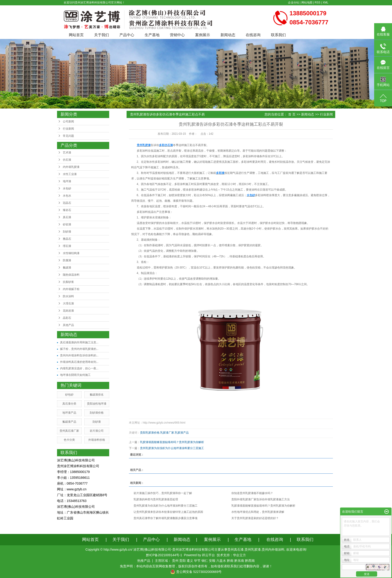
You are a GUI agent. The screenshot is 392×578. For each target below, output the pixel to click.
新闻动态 (228, 35)
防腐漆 (67, 260)
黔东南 (239, 561)
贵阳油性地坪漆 (97, 404)
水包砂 (67, 188)
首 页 (292, 114)
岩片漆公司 (97, 431)
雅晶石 (67, 239)
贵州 (175, 561)
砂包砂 (69, 395)
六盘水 (221, 561)
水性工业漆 (70, 174)
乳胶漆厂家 (167, 433)
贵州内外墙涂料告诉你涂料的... (79, 355)
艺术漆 (67, 153)
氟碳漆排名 (97, 395)
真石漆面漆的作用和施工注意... (79, 342)
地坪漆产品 (69, 413)
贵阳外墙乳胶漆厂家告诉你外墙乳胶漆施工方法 (261, 499)
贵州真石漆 (236, 549)
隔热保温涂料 (71, 275)
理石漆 (67, 246)
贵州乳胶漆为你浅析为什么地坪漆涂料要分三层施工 (172, 448)
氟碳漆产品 (69, 422)
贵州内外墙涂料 (273, 549)
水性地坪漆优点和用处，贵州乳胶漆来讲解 (258, 512)
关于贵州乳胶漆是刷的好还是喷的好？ (255, 518)
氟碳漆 (67, 268)
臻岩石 (67, 210)
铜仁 (205, 561)
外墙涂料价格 (97, 440)
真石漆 (67, 217)
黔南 (230, 561)
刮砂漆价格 (97, 413)
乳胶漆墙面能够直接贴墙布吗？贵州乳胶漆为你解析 (172, 442)
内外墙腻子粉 (71, 289)
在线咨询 (253, 35)
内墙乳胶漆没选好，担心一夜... (79, 368)
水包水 (67, 196)
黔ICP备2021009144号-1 (164, 555)
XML (326, 3)
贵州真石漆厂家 (69, 431)
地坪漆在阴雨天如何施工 (75, 375)
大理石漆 (68, 303)
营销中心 (177, 35)
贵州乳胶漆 (253, 549)
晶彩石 (67, 318)
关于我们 (102, 35)
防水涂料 (68, 296)
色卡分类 (69, 440)
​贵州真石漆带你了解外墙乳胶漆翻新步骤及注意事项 (166, 518)
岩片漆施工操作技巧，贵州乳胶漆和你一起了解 (163, 493)
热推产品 (144, 561)
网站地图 (307, 3)
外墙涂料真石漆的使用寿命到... (79, 362)
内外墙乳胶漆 (71, 167)
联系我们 (278, 35)
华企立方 (239, 555)
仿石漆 (67, 160)
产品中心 (127, 35)
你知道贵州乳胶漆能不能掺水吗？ (252, 493)
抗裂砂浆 (68, 282)
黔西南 (250, 561)
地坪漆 (67, 181)
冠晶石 (67, 203)
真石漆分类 (69, 404)
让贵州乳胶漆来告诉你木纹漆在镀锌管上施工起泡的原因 (168, 512)
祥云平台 (208, 555)
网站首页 (76, 35)
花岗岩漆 (68, 311)
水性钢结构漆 (71, 253)
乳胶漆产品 (182, 433)
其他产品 (68, 325)
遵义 (190, 561)
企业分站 (293, 3)
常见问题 (68, 136)
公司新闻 (68, 121)
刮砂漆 (67, 232)
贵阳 (182, 561)
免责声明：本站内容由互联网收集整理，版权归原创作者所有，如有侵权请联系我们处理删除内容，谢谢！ (196, 566)
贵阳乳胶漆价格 (150, 433)
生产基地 (152, 35)
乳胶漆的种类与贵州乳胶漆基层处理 (156, 499)
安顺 (212, 561)
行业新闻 (68, 129)
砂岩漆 (67, 224)
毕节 (197, 561)
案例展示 (203, 35)
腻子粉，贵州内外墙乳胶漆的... (79, 349)
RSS (317, 3)
